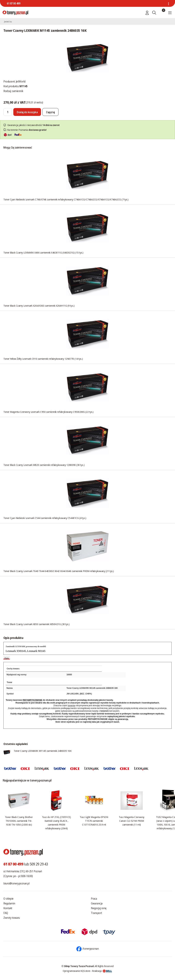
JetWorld (21, 81)
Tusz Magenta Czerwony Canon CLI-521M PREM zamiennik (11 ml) (132, 821)
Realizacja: (102, 971)
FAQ (6, 913)
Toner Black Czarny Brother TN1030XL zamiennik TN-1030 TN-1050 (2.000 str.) (19, 821)
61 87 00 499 (14, 3)
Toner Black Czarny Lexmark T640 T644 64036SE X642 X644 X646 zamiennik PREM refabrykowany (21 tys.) (59, 571)
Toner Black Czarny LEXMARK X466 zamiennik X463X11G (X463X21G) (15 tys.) (43, 252)
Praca (94, 899)
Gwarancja (97, 903)
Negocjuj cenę (99, 908)
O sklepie (8, 899)
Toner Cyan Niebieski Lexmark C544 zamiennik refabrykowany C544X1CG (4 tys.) (45, 518)
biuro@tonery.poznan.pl (16, 883)
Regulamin (9, 903)
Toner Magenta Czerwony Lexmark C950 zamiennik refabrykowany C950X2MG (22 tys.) (48, 412)
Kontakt (8, 908)
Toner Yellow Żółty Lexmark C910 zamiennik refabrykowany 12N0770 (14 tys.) (43, 359)
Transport (96, 913)
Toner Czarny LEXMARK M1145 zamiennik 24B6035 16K (43, 751)
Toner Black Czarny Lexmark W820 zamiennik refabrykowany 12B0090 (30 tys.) (44, 465)
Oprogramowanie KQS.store (77, 971)
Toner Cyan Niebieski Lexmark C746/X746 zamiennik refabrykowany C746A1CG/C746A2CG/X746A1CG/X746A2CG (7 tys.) (66, 199)
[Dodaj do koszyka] (27, 112)
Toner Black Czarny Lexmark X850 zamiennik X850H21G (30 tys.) (36, 624)
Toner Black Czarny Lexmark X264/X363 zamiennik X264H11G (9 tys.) (39, 306)
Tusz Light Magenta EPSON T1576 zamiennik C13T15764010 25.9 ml (94, 821)
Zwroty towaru (12, 918)
